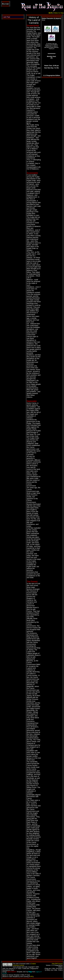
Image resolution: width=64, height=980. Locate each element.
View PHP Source (57, 964)
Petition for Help (58, 13)
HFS (32, 977)
